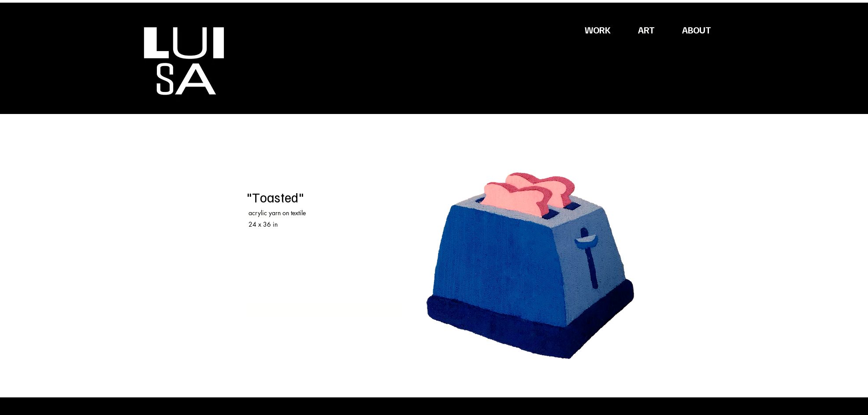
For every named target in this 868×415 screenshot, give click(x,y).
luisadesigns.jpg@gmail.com (287, 287)
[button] (635, 45)
